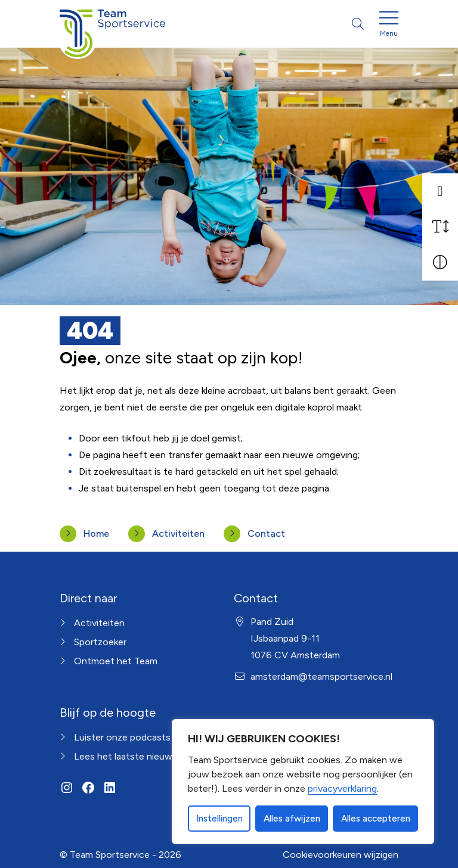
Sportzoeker (100, 642)
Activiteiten (178, 533)
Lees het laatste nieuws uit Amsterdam (158, 756)
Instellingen (219, 819)
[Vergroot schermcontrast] (440, 263)
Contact (266, 533)
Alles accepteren (376, 819)
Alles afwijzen (292, 819)
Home (96, 533)
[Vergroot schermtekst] (440, 227)
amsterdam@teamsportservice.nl (321, 676)
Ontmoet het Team (116, 661)
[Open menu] (389, 26)
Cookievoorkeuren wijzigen (341, 855)
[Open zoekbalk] (358, 24)
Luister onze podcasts (122, 737)
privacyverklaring (342, 788)
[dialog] (303, 782)
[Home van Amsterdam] (112, 24)
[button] (440, 191)
